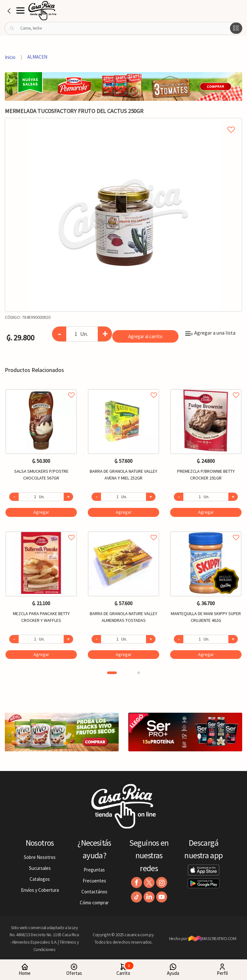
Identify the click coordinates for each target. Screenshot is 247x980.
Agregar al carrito (145, 336)
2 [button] (139, 673)
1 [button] (112, 673)
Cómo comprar (94, 903)
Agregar (41, 512)
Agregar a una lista (210, 333)
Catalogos (40, 879)
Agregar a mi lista (123, 122)
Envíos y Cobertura (40, 890)
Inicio (10, 57)
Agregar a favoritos (41, 388)
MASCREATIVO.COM (212, 938)
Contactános (94, 892)
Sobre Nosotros (40, 857)
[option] (123, 215)
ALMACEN (37, 57)
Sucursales (40, 868)
